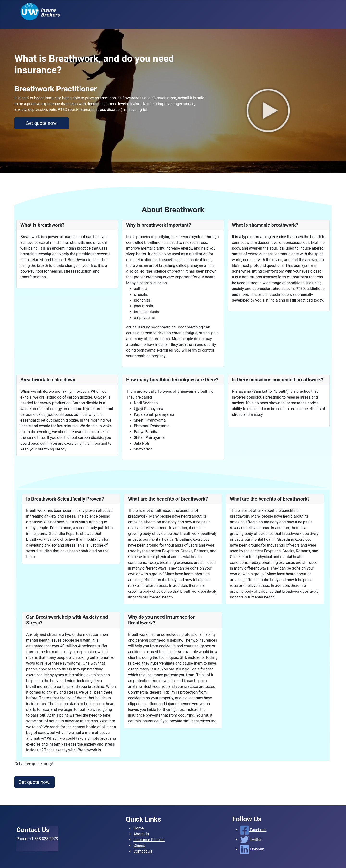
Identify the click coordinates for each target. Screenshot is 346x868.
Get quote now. (42, 123)
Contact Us (143, 851)
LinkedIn (252, 849)
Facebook (253, 830)
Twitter (251, 839)
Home (139, 828)
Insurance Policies (149, 840)
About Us (141, 834)
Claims (139, 845)
